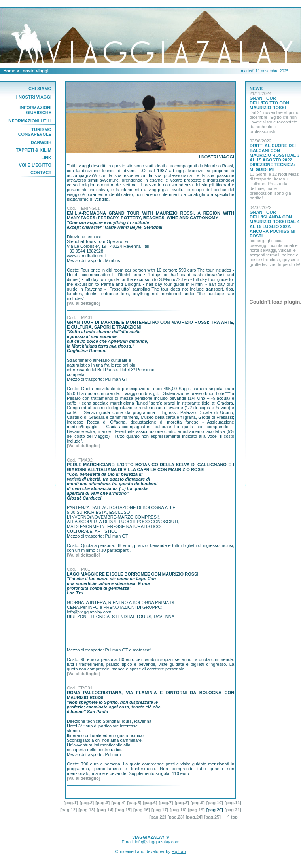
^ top (234, 817)
